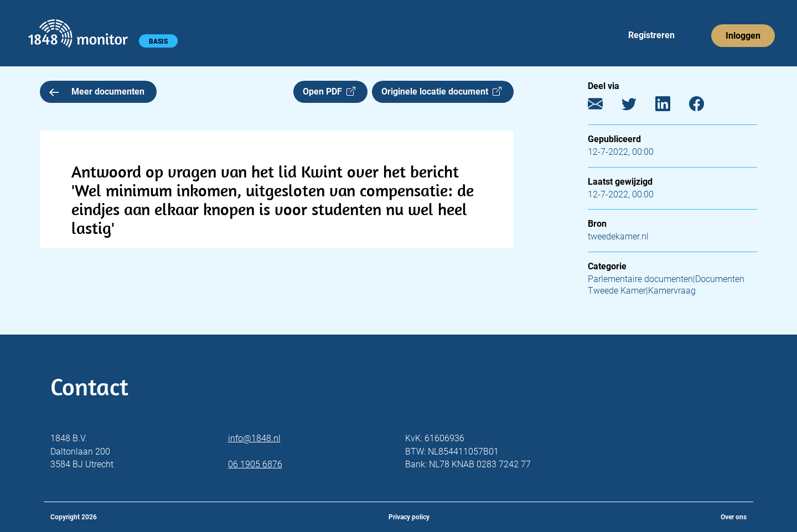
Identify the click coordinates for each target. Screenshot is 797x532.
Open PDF (329, 92)
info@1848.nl (254, 438)
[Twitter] (637, 106)
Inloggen (743, 36)
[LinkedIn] (671, 106)
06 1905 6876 (255, 464)
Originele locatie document (441, 92)
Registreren (651, 35)
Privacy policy (409, 517)
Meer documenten (97, 92)
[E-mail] (604, 106)
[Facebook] (705, 106)
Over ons (734, 517)
